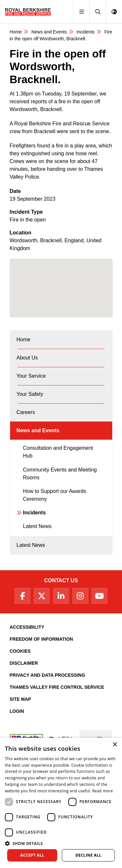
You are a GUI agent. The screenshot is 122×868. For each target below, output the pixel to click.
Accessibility (27, 627)
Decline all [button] (88, 855)
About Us (27, 358)
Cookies (20, 651)
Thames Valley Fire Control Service (57, 687)
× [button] (115, 745)
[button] (98, 12)
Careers (26, 412)
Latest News (37, 526)
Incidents (86, 32)
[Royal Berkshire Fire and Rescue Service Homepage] (28, 12)
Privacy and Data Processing (47, 675)
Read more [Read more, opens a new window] (102, 791)
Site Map (20, 699)
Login (17, 711)
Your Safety (30, 394)
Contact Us (61, 580)
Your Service (31, 376)
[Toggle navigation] (81, 12)
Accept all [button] (32, 855)
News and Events (49, 32)
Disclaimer (24, 663)
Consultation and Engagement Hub (58, 452)
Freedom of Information (41, 639)
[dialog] (61, 803)
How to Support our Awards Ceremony (55, 495)
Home (16, 32)
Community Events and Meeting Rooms (60, 474)
